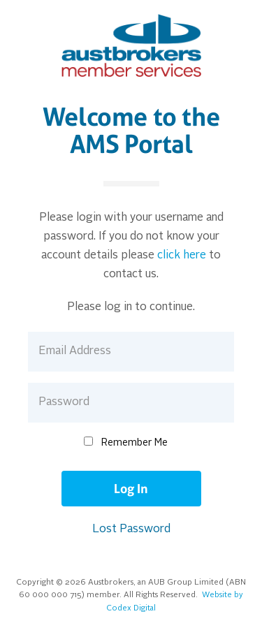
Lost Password (131, 529)
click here (182, 256)
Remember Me (134, 443)
